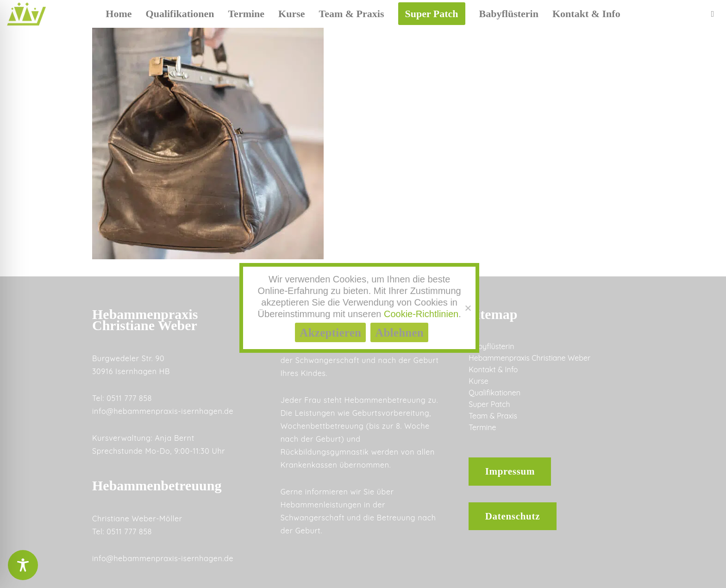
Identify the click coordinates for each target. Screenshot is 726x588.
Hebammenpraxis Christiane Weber (529, 358)
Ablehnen (399, 333)
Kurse (478, 381)
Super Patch (489, 404)
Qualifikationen (494, 393)
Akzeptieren (330, 333)
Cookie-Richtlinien (421, 314)
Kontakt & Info (493, 369)
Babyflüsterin (491, 346)
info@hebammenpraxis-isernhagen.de (163, 411)
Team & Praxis (493, 416)
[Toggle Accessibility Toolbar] (23, 565)
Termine (482, 427)
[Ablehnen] (468, 308)
